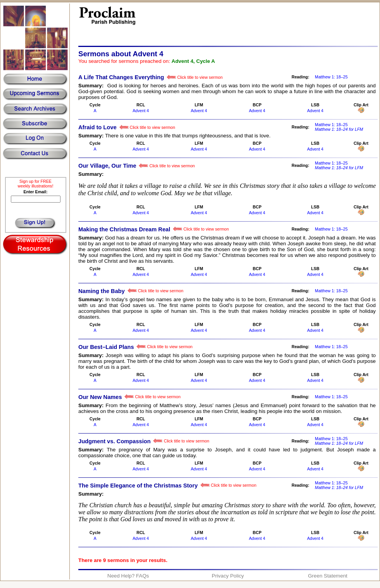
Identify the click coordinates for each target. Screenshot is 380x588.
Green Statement (328, 576)
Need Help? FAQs (128, 576)
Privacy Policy (228, 576)
